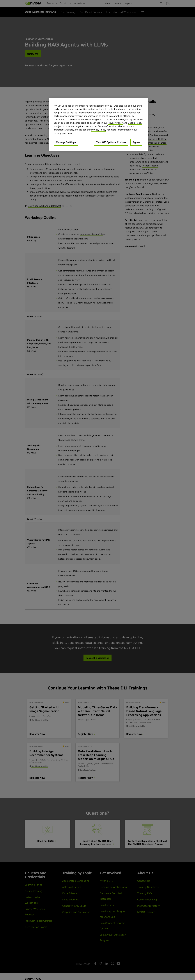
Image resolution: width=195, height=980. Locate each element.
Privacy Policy (115, 123)
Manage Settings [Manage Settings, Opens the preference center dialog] (66, 142)
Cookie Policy (135, 123)
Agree (136, 142)
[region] (99, 125)
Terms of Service (107, 126)
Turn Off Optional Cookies (111, 142)
